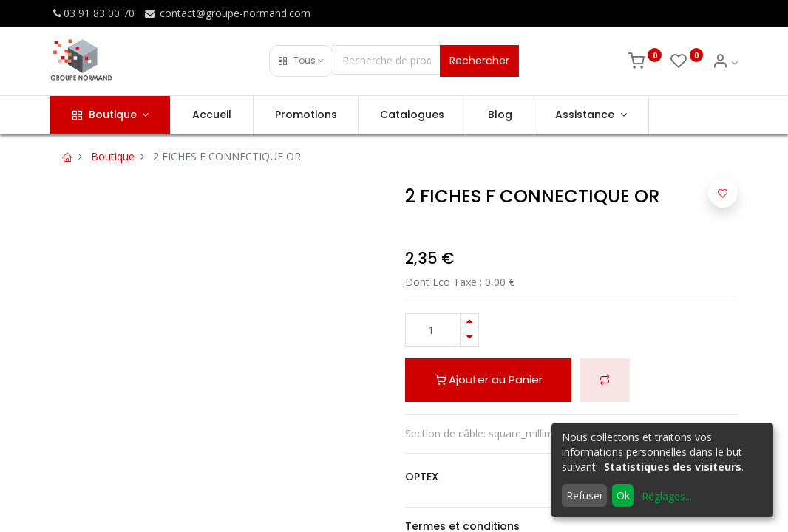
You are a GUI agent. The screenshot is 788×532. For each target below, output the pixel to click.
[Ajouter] (469, 322)
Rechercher (479, 61)
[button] (301, 61)
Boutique (113, 156)
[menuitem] (212, 115)
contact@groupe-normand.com (227, 13)
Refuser (585, 495)
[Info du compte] (725, 62)
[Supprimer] (469, 338)
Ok (623, 495)
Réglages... (667, 496)
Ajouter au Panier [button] (489, 379)
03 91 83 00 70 (92, 13)
